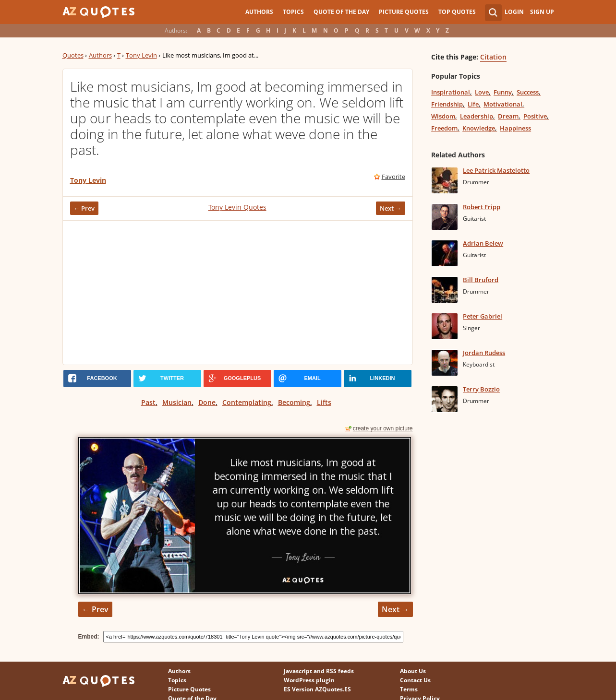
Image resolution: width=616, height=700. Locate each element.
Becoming (294, 402)
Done (207, 402)
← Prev (85, 208)
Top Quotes (457, 12)
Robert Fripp (482, 207)
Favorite (393, 177)
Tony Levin (141, 55)
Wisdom (443, 116)
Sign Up (542, 12)
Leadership (477, 116)
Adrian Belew (483, 243)
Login (514, 12)
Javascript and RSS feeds (319, 671)
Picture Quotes (404, 12)
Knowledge (479, 128)
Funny (503, 92)
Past (148, 402)
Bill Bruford (481, 280)
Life (473, 104)
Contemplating (247, 402)
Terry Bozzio (481, 389)
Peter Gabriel (483, 316)
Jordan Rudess (484, 353)
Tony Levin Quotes (237, 207)
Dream (508, 116)
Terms (409, 689)
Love (482, 92)
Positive (535, 116)
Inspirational (451, 92)
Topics (293, 12)
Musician (177, 402)
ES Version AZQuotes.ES (317, 689)
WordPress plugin (309, 680)
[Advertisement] (238, 293)
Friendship (447, 104)
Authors (259, 12)
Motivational (503, 104)
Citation (493, 57)
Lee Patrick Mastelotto (496, 170)
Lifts (324, 402)
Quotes (73, 55)
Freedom (444, 128)
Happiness (515, 128)
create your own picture (383, 428)
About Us (413, 671)
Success (528, 92)
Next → (391, 208)
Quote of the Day (341, 12)
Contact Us (415, 680)
